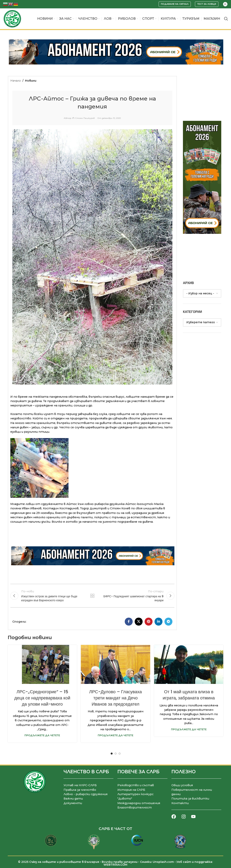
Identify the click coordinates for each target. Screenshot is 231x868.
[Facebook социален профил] (129, 622)
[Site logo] (12, 19)
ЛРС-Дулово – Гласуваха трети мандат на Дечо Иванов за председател (115, 698)
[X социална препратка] (139, 622)
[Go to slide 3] (120, 754)
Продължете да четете (42, 735)
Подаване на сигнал (175, 4)
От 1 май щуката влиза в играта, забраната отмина (189, 695)
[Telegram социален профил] (168, 622)
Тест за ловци (207, 4)
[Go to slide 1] (112, 754)
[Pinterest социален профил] (149, 622)
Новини (31, 81)
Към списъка (92, 596)
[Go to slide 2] (116, 754)
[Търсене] (226, 19)
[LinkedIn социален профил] (159, 622)
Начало (16, 81)
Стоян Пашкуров (85, 118)
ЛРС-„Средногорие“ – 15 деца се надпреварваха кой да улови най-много (42, 698)
